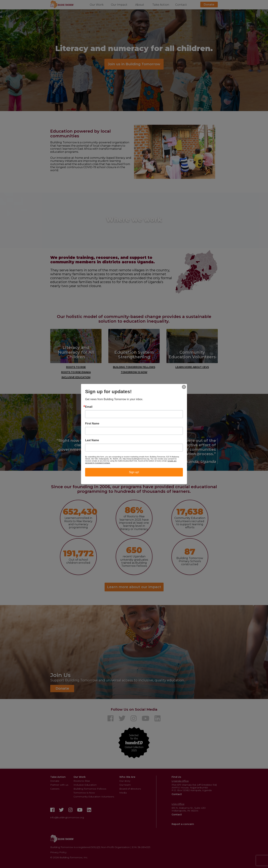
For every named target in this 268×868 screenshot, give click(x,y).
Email (89, 407)
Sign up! (134, 472)
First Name (92, 424)
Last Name (92, 440)
